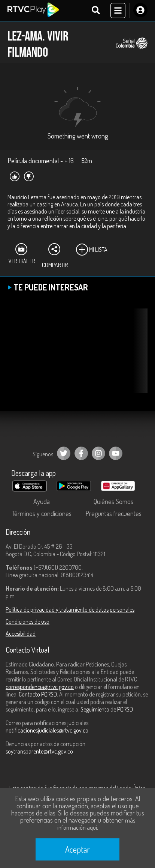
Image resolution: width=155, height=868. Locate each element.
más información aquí (96, 824)
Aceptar (77, 849)
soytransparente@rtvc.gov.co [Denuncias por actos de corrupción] (39, 751)
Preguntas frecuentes (113, 513)
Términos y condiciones (42, 513)
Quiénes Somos (113, 501)
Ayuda (42, 501)
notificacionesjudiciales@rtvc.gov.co (47, 730)
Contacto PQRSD (38, 694)
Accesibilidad (21, 633)
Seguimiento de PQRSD (107, 709)
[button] (138, 356)
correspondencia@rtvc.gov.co (40, 687)
